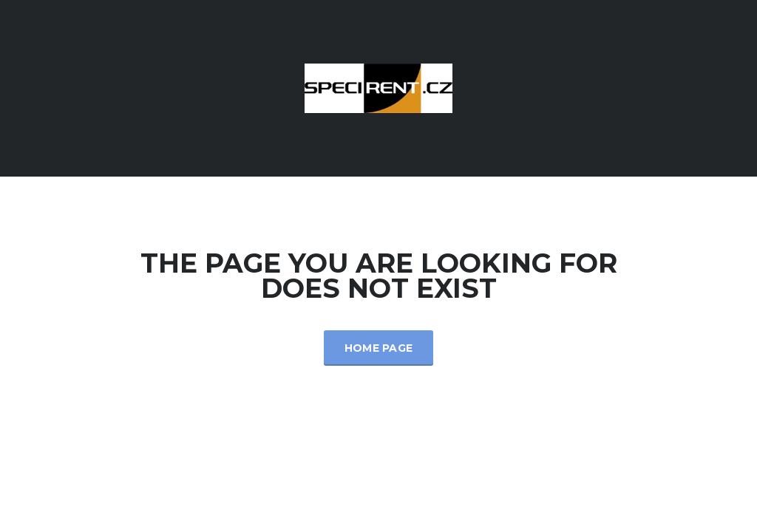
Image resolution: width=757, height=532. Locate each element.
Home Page (379, 348)
